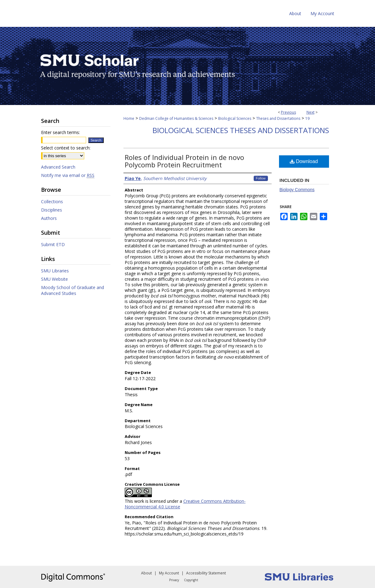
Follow (261, 178)
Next (310, 112)
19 (307, 118)
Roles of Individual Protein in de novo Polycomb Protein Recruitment (184, 161)
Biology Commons (297, 190)
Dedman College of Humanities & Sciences (176, 118)
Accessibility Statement (206, 573)
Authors (49, 218)
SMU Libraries (55, 271)
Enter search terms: (60, 132)
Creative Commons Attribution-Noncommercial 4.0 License (185, 504)
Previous (288, 112)
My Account (169, 573)
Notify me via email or (68, 175)
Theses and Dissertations (278, 118)
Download (304, 161)
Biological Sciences (235, 118)
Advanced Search (58, 167)
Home (129, 118)
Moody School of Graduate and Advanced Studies (73, 290)
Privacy (174, 580)
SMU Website (54, 279)
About (146, 573)
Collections (52, 202)
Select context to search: (66, 148)
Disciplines (52, 210)
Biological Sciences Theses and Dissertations (241, 130)
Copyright (191, 580)
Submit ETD (53, 244)
